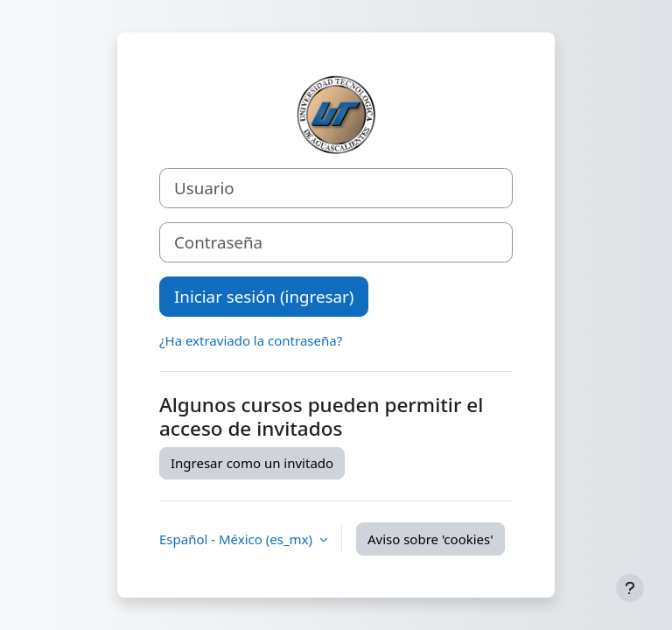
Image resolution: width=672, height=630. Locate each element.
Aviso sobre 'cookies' (430, 539)
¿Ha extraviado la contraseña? (251, 340)
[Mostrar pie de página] (630, 588)
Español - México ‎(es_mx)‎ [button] (238, 539)
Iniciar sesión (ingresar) (264, 296)
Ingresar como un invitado (252, 463)
